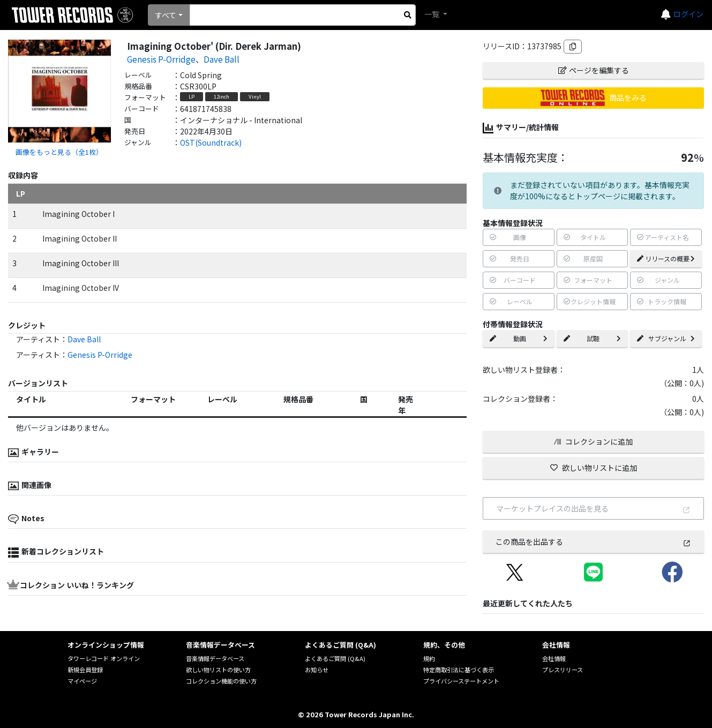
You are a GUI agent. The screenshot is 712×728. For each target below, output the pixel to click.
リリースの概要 (666, 258)
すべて (166, 15)
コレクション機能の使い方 (221, 681)
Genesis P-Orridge (161, 59)
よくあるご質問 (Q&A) (335, 658)
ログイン (688, 14)
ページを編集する (594, 70)
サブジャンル (666, 338)
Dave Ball (222, 59)
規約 (429, 658)
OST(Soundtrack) (211, 142)
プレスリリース (563, 670)
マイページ (82, 681)
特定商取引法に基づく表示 (459, 670)
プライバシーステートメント (461, 681)
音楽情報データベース (215, 658)
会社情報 (554, 658)
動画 (519, 338)
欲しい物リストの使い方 (218, 670)
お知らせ (317, 670)
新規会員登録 (85, 670)
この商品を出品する (593, 542)
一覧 (433, 14)
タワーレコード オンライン (104, 658)
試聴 (593, 338)
